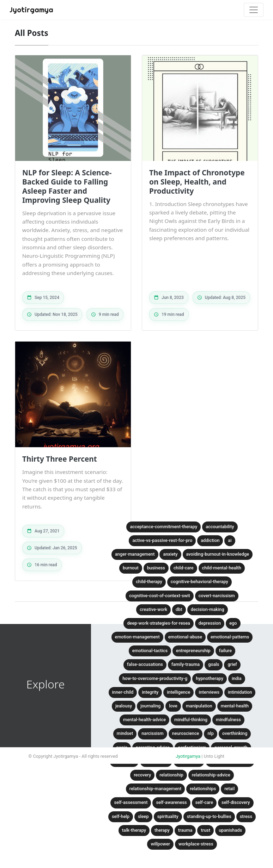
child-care (184, 568)
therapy (162, 830)
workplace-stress (196, 844)
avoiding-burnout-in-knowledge (218, 554)
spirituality (168, 816)
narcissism (153, 733)
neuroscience (186, 733)
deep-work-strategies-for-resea (158, 623)
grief (232, 664)
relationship (171, 775)
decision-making (208, 609)
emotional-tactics (150, 651)
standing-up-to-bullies (209, 816)
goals (214, 664)
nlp (211, 733)
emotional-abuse (185, 637)
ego (233, 623)
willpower (160, 844)
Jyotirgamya (188, 756)
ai (230, 540)
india (237, 678)
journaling (150, 706)
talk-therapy (134, 830)
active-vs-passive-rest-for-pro (162, 540)
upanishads (230, 830)
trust (205, 830)
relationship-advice (211, 775)
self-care (204, 802)
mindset (125, 733)
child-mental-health (222, 568)
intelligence (178, 692)
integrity (150, 692)
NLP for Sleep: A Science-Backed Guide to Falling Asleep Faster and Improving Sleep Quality (67, 186)
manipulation (199, 706)
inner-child (123, 692)
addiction (210, 540)
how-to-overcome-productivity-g (155, 678)
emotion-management (137, 637)
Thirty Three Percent (60, 459)
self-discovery (236, 802)
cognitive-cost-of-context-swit (160, 596)
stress (246, 816)
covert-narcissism (217, 596)
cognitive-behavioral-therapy (199, 582)
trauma (185, 830)
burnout (131, 568)
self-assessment (131, 802)
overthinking (235, 733)
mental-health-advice (144, 720)
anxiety (170, 554)
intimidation (240, 692)
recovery (142, 775)
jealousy (124, 706)
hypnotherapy (210, 678)
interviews (209, 692)
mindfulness (228, 720)
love (173, 706)
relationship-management (155, 789)
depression (210, 623)
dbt (179, 609)
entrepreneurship (193, 651)
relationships (203, 789)
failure (225, 651)
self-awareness (171, 802)
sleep (143, 816)
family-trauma (186, 664)
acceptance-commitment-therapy (163, 527)
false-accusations (145, 664)
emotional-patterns (230, 637)
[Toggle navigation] (254, 10)
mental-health (235, 706)
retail (229, 789)
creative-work (153, 609)
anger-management (135, 554)
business (156, 568)
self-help (121, 816)
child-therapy (149, 582)
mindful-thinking (191, 720)
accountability (220, 527)
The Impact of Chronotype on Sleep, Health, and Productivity (197, 182)
